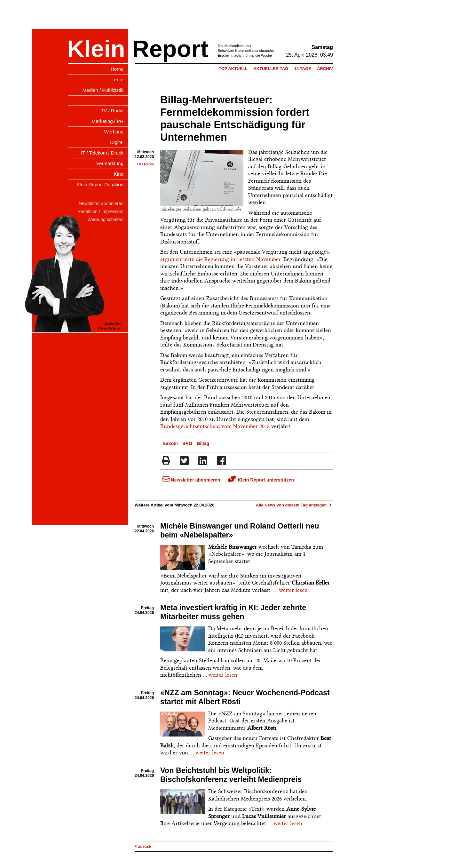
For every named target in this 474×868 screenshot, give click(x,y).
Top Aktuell (233, 69)
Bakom (170, 443)
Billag (203, 443)
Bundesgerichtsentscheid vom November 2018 (215, 426)
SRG (187, 443)
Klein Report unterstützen (261, 480)
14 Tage (303, 69)
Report (170, 49)
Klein (96, 49)
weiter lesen (293, 590)
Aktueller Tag (271, 69)
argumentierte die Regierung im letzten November (220, 259)
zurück (143, 846)
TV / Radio (145, 164)
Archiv (325, 69)
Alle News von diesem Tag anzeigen (294, 505)
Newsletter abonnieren (191, 480)
